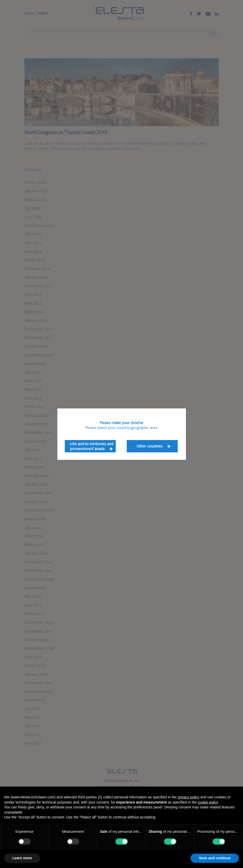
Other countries (154, 446)
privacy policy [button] (188, 797)
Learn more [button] (22, 858)
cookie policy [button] (208, 802)
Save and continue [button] (215, 858)
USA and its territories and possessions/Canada (91, 446)
